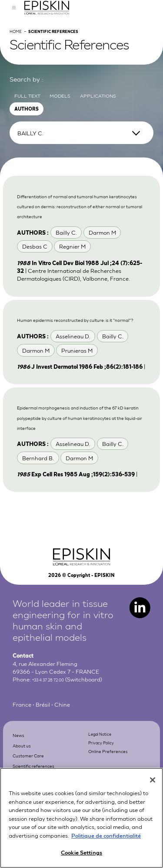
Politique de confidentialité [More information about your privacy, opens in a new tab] (106, 843)
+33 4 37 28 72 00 (56, 738)
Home (18, 48)
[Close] (153, 787)
